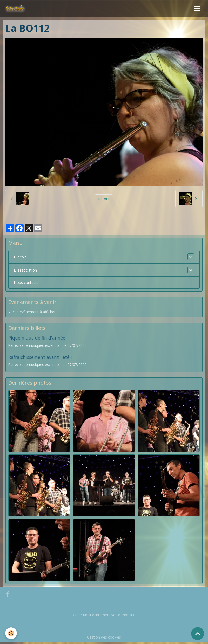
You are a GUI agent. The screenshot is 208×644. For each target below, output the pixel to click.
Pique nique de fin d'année (37, 338)
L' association (25, 270)
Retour (104, 199)
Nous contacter (27, 283)
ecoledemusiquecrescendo (37, 345)
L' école (20, 257)
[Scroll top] (198, 634)
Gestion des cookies (104, 637)
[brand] (16, 9)
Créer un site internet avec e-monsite (104, 615)
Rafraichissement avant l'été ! (40, 357)
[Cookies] (11, 633)
